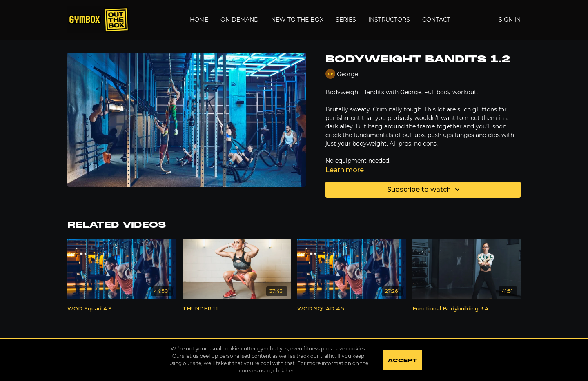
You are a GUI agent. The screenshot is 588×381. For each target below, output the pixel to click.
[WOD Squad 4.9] (122, 309)
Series (346, 20)
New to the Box (297, 20)
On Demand (240, 20)
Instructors (389, 20)
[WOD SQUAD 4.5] (352, 309)
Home (199, 20)
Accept (402, 361)
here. (292, 371)
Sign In (510, 20)
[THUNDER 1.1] (237, 309)
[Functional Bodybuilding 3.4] (467, 309)
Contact (436, 20)
